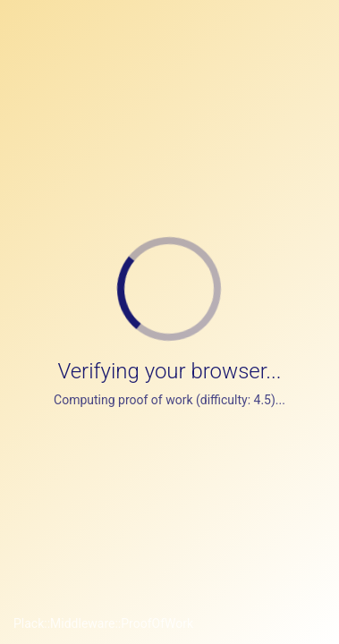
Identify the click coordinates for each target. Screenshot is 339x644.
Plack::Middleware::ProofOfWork (103, 623)
